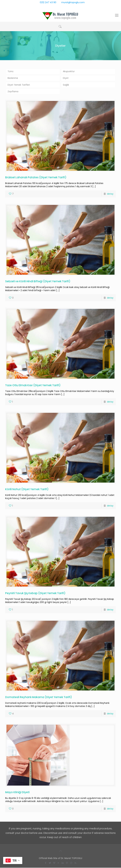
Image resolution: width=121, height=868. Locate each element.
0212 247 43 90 (48, 2)
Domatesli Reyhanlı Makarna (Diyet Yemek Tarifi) (39, 697)
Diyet (66, 78)
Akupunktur (69, 72)
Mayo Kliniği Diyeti (17, 793)
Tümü (11, 72)
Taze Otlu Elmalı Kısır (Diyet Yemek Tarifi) (33, 386)
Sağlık (66, 85)
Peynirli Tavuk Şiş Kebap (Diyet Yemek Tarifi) (35, 593)
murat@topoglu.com (73, 2)
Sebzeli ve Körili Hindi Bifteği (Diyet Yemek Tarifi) (38, 282)
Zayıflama (13, 92)
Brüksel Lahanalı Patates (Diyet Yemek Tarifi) (36, 178)
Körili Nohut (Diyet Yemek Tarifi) (27, 490)
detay (110, 194)
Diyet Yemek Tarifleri (19, 85)
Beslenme (13, 78)
